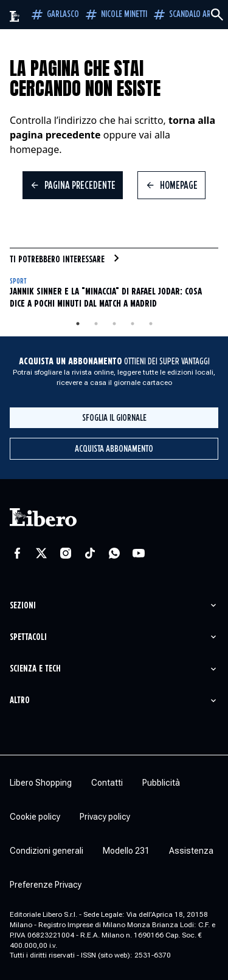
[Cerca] (217, 15)
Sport (18, 281)
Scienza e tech (35, 669)
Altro (20, 700)
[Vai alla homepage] (15, 16)
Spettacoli (28, 637)
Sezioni (23, 606)
